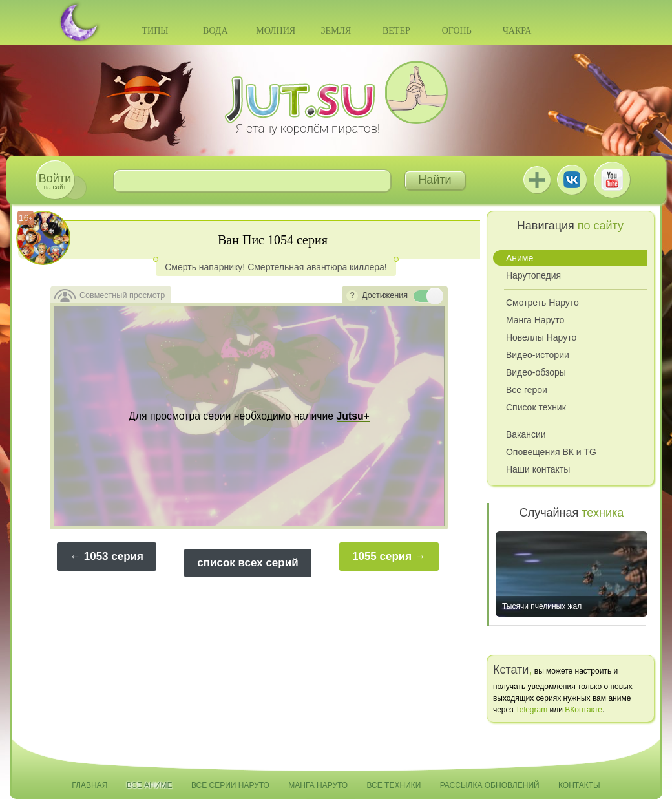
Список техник (536, 407)
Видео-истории (538, 355)
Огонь (457, 31)
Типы (155, 31)
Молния (276, 31)
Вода (215, 31)
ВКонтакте (572, 180)
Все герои (527, 390)
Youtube (612, 180)
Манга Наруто (535, 320)
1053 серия (114, 556)
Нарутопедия (533, 275)
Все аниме (150, 785)
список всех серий (247, 563)
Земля (336, 31)
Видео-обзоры (536, 372)
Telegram (531, 710)
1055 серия (382, 556)
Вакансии (526, 434)
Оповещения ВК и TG (551, 452)
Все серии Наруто (230, 785)
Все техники (394, 785)
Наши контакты (538, 469)
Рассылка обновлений (490, 785)
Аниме (520, 258)
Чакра (517, 31)
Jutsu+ (537, 180)
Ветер (396, 31)
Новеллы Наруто (541, 337)
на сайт (55, 181)
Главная (89, 785)
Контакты (579, 785)
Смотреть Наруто (542, 303)
